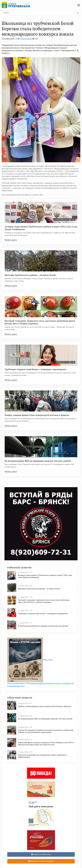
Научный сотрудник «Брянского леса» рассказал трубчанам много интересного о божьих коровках (40, 322)
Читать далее (11, 240)
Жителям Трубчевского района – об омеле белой (30, 275)
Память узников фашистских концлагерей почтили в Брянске (37, 415)
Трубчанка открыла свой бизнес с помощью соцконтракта (35, 369)
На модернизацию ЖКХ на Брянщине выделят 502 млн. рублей (38, 461)
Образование (26, 39)
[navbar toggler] (79, 5)
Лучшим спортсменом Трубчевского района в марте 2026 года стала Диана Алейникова (41, 228)
